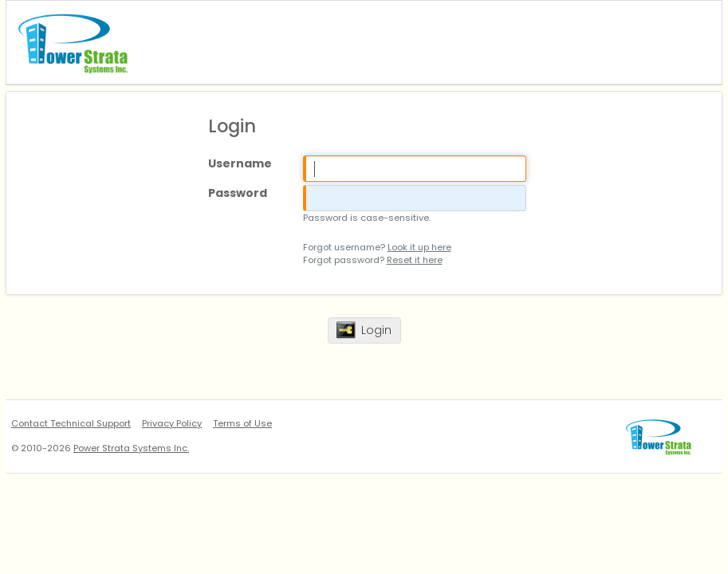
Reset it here (415, 260)
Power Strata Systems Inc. (131, 448)
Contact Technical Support (71, 423)
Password (238, 193)
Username (240, 163)
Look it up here (419, 247)
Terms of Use (242, 423)
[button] (364, 330)
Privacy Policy (172, 423)
